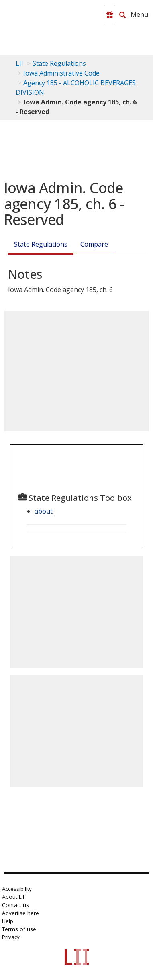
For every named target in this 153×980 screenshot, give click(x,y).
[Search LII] (122, 15)
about (44, 511)
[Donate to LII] (110, 15)
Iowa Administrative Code (61, 73)
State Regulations (59, 63)
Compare (94, 244)
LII (19, 63)
